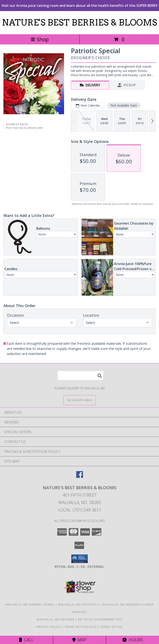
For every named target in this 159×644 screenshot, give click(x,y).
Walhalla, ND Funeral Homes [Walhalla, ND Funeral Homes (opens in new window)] (30, 604)
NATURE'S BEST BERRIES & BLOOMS (79, 23)
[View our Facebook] (80, 477)
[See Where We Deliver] (80, 400)
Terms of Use (112, 627)
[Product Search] (80, 375)
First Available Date (124, 105)
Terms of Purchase (81, 627)
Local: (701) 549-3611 (80, 510)
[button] (79, 559)
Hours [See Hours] (133, 640)
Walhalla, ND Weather (56, 619)
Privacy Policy (49, 627)
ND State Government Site (100, 619)
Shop (40, 39)
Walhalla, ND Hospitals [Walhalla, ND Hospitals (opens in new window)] (78, 604)
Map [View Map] (79, 640)
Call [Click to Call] (26, 640)
